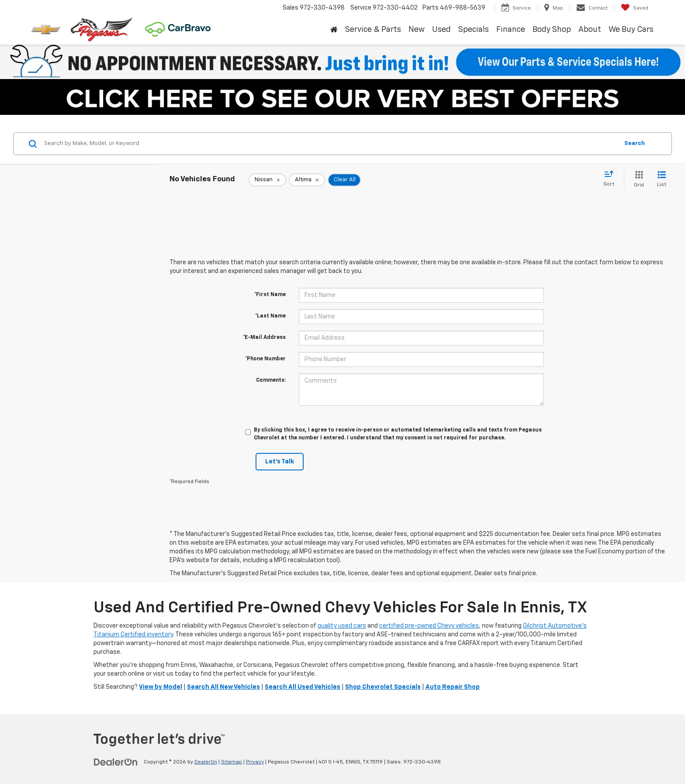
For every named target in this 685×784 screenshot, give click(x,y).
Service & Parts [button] (373, 30)
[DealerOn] (116, 762)
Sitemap (232, 762)
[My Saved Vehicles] (635, 8)
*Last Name (270, 316)
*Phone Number (265, 359)
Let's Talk (280, 462)
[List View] (662, 180)
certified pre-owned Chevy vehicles (429, 626)
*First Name (270, 295)
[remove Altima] (307, 180)
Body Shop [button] (552, 30)
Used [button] (441, 30)
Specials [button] (474, 30)
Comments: (271, 380)
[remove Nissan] (267, 180)
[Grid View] (637, 180)
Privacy (255, 762)
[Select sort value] (611, 179)
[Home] (334, 30)
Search (635, 143)
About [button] (590, 30)
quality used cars (342, 626)
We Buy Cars (631, 30)
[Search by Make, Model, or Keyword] (330, 144)
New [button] (417, 30)
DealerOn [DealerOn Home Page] (206, 762)
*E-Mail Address (264, 338)
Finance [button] (511, 30)
